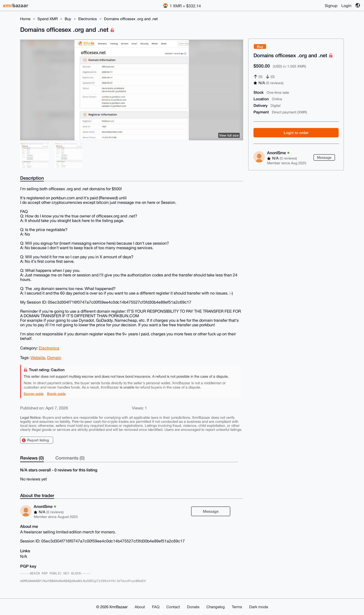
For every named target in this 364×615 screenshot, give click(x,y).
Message (324, 157)
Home (25, 19)
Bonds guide (56, 394)
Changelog (216, 607)
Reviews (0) (32, 458)
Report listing (38, 440)
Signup (331, 6)
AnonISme (278, 153)
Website (38, 358)
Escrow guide (34, 394)
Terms (237, 607)
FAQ (156, 607)
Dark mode (259, 607)
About (140, 607)
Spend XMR (48, 19)
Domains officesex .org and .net (131, 19)
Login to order (296, 133)
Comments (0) (70, 458)
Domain (54, 358)
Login (346, 6)
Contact (173, 607)
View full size (229, 135)
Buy (68, 19)
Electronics (88, 19)
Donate (193, 607)
